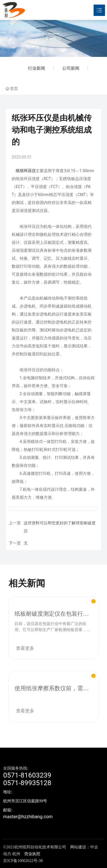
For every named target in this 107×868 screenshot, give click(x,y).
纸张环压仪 (26, 171)
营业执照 (32, 854)
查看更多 (25, 648)
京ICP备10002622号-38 (23, 861)
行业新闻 (37, 68)
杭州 (16, 854)
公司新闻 (71, 68)
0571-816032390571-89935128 (27, 779)
